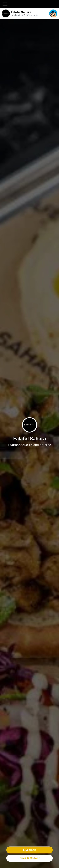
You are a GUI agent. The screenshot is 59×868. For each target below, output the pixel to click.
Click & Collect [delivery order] (30, 858)
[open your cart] (53, 13)
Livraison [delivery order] (30, 850)
